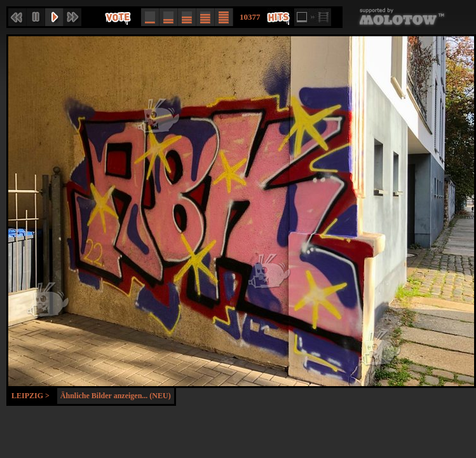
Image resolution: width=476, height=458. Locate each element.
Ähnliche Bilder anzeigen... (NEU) (116, 396)
